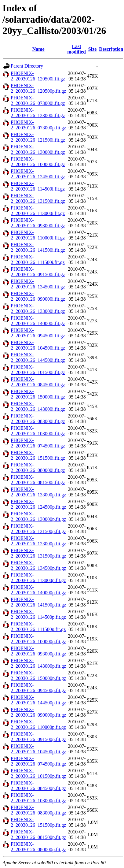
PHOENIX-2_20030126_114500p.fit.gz (38, 614)
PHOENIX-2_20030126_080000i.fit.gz (38, 467)
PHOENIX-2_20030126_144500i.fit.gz (38, 357)
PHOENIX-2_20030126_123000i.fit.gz (38, 113)
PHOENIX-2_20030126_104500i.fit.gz (38, 345)
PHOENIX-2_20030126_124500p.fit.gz (38, 504)
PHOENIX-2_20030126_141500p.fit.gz (38, 602)
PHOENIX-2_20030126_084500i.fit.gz (38, 382)
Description (111, 49)
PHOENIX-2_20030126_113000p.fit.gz (38, 578)
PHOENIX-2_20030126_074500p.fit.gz (38, 761)
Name (38, 49)
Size (93, 49)
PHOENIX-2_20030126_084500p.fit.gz (38, 786)
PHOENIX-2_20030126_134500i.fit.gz (38, 284)
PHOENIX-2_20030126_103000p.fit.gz (38, 798)
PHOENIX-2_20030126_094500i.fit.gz (38, 333)
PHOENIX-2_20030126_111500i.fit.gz (38, 260)
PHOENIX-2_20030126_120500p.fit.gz (38, 88)
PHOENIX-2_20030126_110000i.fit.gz (38, 235)
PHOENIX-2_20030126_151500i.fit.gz (38, 455)
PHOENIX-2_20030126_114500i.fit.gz (38, 186)
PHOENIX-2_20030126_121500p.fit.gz (38, 529)
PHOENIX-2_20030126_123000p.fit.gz (38, 541)
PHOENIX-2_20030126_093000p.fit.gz (38, 651)
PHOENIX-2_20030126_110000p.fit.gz (38, 724)
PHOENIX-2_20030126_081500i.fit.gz (38, 480)
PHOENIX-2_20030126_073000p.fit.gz (38, 125)
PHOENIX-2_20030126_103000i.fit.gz (38, 431)
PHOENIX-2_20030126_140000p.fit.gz (38, 590)
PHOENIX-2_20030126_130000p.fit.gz (38, 516)
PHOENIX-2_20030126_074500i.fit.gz (38, 443)
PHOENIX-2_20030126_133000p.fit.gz (38, 492)
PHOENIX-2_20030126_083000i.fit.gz (38, 419)
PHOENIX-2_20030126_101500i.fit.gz (38, 370)
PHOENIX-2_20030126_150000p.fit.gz (38, 675)
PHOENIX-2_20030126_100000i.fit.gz (38, 162)
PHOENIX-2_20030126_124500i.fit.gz (38, 174)
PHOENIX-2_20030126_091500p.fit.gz (38, 737)
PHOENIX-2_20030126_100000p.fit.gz (38, 639)
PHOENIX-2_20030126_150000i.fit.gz (38, 394)
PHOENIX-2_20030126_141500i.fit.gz (38, 247)
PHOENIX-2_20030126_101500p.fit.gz (38, 773)
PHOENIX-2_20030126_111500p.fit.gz (38, 627)
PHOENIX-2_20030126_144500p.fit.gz (38, 700)
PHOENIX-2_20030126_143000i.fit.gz (38, 406)
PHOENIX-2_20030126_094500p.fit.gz (38, 688)
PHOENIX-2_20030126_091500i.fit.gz (38, 272)
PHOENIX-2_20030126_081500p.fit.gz (38, 835)
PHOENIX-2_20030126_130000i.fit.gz (38, 149)
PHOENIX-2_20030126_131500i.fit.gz (38, 198)
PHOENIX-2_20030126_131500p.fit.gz (38, 553)
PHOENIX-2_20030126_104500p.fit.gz (38, 749)
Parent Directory (27, 66)
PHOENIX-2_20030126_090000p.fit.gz (38, 712)
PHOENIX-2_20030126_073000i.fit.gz (38, 100)
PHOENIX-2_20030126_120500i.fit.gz (38, 76)
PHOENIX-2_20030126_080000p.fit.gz (38, 847)
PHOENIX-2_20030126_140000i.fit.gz (38, 321)
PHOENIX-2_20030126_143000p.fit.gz (38, 663)
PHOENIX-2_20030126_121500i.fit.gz (38, 137)
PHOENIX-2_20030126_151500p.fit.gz (38, 822)
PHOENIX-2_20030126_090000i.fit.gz (38, 296)
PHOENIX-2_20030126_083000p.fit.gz (38, 810)
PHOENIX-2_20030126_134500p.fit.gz (38, 565)
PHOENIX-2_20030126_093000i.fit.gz (38, 223)
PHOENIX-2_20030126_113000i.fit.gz (38, 211)
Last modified (76, 49)
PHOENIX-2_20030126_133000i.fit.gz (38, 308)
